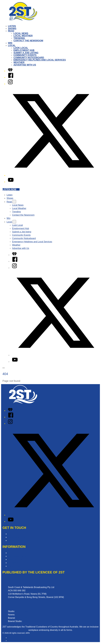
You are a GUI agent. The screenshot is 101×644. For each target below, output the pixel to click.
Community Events (25, 55)
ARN (10, 638)
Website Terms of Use (19, 563)
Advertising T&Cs (16, 559)
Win (10, 43)
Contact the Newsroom (28, 41)
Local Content (15, 566)
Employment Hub (24, 50)
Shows (12, 29)
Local (12, 45)
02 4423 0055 (22, 615)
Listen (12, 26)
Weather (19, 62)
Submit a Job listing (26, 53)
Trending (19, 38)
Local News (21, 33)
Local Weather (23, 36)
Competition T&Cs (17, 556)
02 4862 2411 (23, 618)
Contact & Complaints (19, 534)
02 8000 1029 (30, 621)
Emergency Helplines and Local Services (40, 60)
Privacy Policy (15, 553)
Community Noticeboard (29, 58)
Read (11, 31)
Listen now (11, 189)
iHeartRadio (13, 641)
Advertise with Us (25, 65)
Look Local (21, 48)
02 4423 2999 (22, 611)
